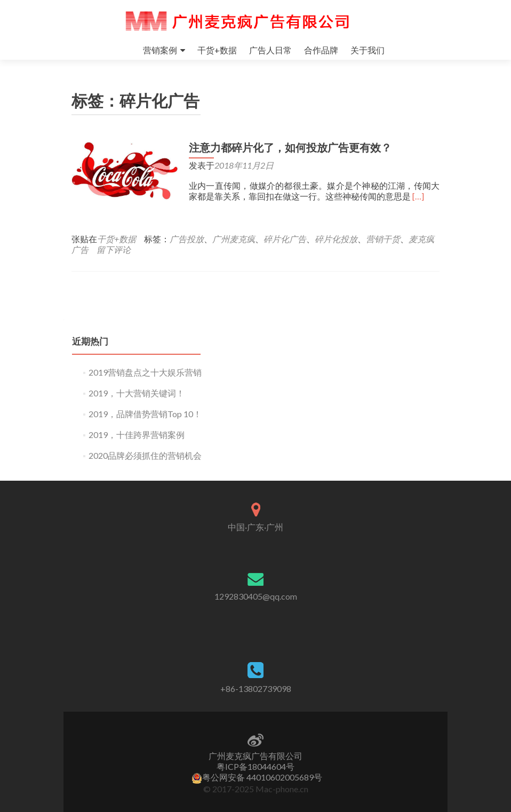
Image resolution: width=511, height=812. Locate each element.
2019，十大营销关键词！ (137, 393)
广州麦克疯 (234, 239)
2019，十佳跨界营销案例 (137, 435)
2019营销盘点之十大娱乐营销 (145, 372)
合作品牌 (321, 50)
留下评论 (114, 249)
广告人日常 (270, 50)
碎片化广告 (285, 239)
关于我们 (368, 50)
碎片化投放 (336, 239)
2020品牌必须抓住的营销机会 (145, 455)
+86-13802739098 (256, 688)
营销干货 (383, 239)
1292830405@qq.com (256, 596)
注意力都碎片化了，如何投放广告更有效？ (290, 148)
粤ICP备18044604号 (255, 766)
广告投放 (187, 239)
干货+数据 (217, 50)
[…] (418, 196)
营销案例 (160, 50)
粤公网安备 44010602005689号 (257, 777)
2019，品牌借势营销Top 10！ (145, 414)
